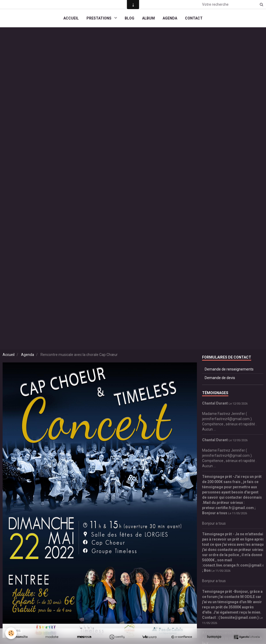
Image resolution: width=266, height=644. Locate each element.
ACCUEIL (71, 18)
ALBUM (148, 18)
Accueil (9, 355)
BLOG (129, 18)
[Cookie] (11, 633)
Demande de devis (220, 378)
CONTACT (194, 18)
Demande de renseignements (229, 369)
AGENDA (170, 18)
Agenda (28, 355)
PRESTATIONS (99, 18)
